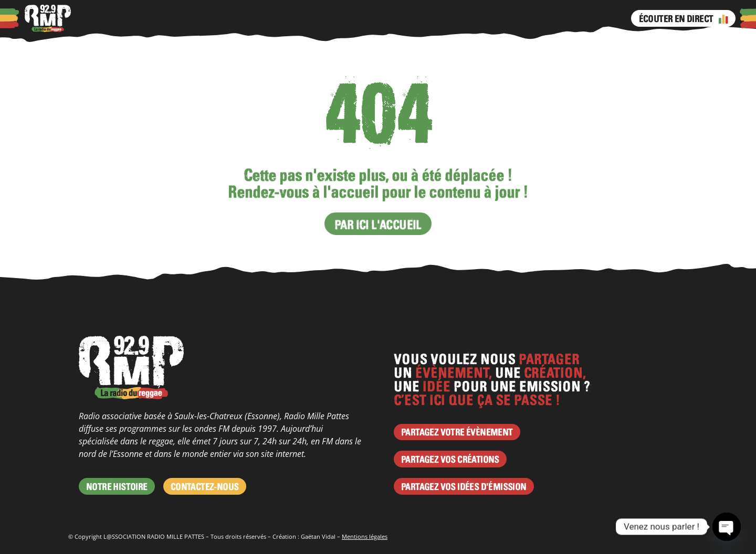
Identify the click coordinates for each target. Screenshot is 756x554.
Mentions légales (365, 536)
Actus (189, 18)
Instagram (374, 18)
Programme (269, 18)
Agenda (223, 18)
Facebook (353, 18)
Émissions (321, 18)
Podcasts (152, 18)
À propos (109, 18)
